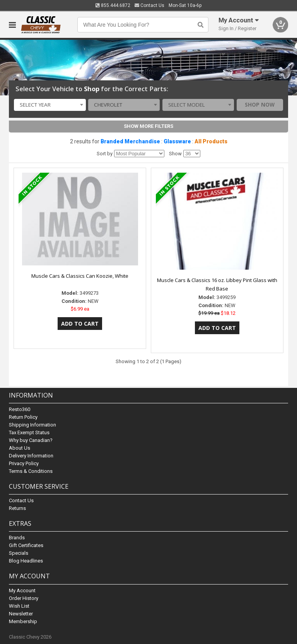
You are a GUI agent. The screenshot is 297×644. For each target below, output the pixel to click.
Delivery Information (31, 456)
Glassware (177, 141)
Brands (17, 538)
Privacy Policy (24, 463)
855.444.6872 (113, 5)
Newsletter (21, 614)
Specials (19, 553)
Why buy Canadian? (31, 440)
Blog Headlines (26, 561)
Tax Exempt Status (29, 432)
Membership (23, 621)
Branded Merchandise (130, 141)
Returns (17, 508)
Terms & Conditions (31, 471)
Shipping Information (32, 425)
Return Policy (23, 417)
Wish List (19, 606)
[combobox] (50, 105)
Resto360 (20, 409)
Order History (24, 598)
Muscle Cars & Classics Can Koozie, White (80, 276)
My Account (22, 590)
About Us (20, 448)
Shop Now (260, 105)
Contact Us (149, 5)
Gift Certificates (26, 545)
